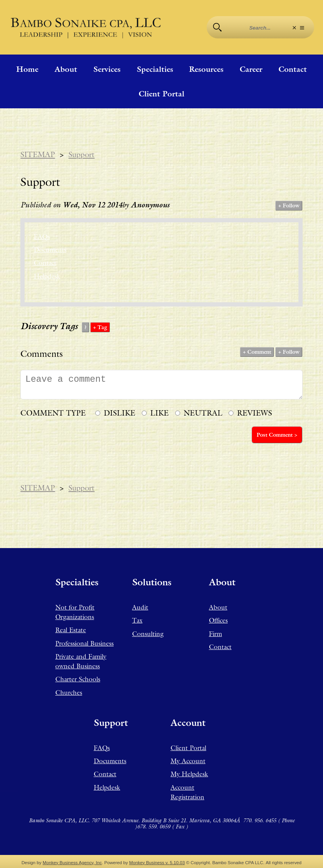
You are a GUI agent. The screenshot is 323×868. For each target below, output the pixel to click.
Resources (206, 69)
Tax (137, 620)
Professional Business (84, 643)
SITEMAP (38, 154)
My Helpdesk (189, 774)
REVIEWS (254, 413)
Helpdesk (47, 276)
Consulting (148, 634)
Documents (50, 250)
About (66, 69)
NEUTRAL (203, 413)
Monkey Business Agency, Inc (72, 862)
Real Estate (71, 630)
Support (81, 154)
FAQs (42, 237)
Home (27, 69)
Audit (140, 607)
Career (251, 69)
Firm (215, 634)
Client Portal (161, 94)
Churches (69, 692)
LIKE (159, 413)
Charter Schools (78, 679)
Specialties (155, 69)
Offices (218, 620)
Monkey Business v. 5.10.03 (157, 862)
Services (107, 69)
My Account (188, 761)
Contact (293, 69)
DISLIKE (119, 413)
